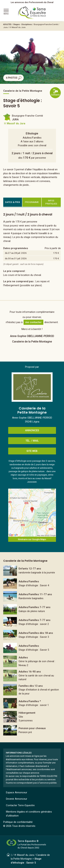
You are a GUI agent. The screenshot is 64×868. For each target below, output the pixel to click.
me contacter (33, 322)
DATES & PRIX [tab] (13, 202)
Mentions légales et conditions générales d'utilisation (29, 814)
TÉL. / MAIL (32, 441)
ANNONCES (32, 430)
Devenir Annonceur (17, 799)
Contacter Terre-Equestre (20, 805)
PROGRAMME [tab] (32, 202)
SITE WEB (32, 451)
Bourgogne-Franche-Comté (46, 24)
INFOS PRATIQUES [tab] (51, 202)
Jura (5, 27)
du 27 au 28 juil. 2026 (16, 253)
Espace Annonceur (17, 792)
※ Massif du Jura (17, 27)
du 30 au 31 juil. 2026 (16, 258)
